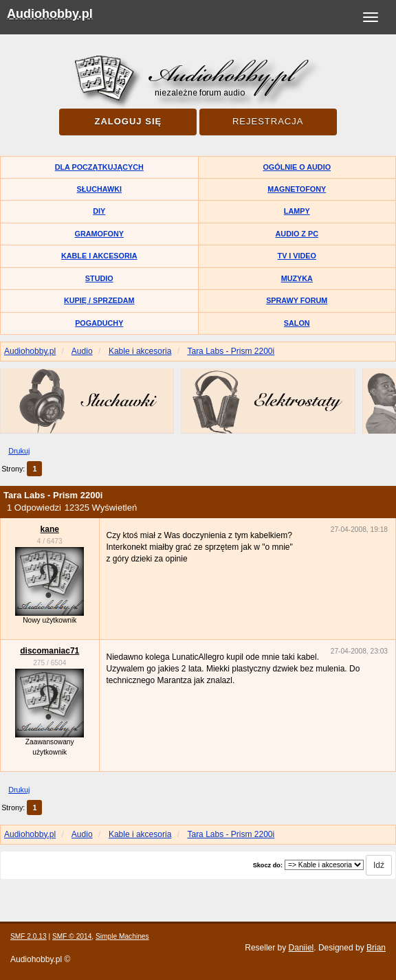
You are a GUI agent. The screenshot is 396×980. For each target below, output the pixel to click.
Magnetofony (297, 189)
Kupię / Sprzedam (99, 300)
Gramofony (99, 234)
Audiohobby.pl (50, 14)
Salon (297, 323)
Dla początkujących (99, 167)
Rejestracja (268, 121)
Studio (99, 278)
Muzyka (297, 278)
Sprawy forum (297, 300)
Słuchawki (99, 189)
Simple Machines (122, 936)
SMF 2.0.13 (29, 936)
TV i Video (297, 256)
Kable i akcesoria (99, 256)
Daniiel (301, 948)
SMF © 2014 (72, 936)
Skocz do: (268, 865)
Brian (376, 948)
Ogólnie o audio (297, 167)
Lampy (297, 211)
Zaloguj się (128, 121)
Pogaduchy (99, 323)
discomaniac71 (49, 651)
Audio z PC (297, 234)
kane (50, 529)
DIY (99, 211)
